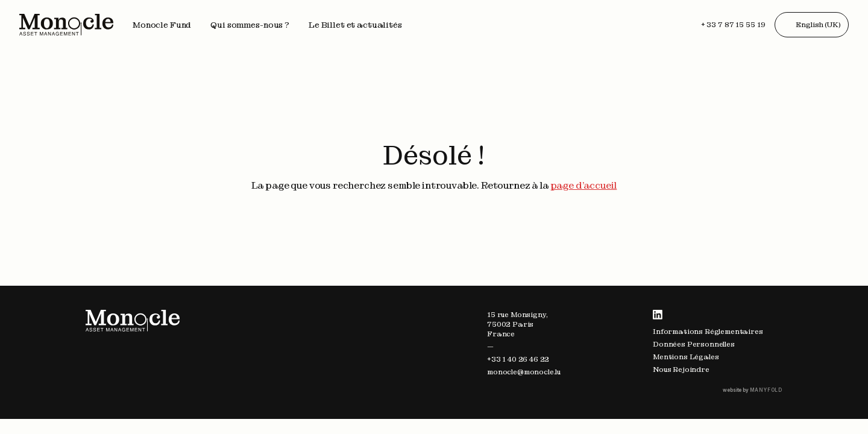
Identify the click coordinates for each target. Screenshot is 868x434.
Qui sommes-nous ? (250, 25)
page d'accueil (584, 185)
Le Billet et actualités (355, 25)
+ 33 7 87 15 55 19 (733, 25)
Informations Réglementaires (708, 332)
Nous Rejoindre (681, 370)
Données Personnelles (694, 344)
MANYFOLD (766, 390)
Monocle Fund (162, 25)
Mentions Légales (686, 357)
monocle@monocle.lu (524, 372)
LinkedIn (658, 315)
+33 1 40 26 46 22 (518, 359)
